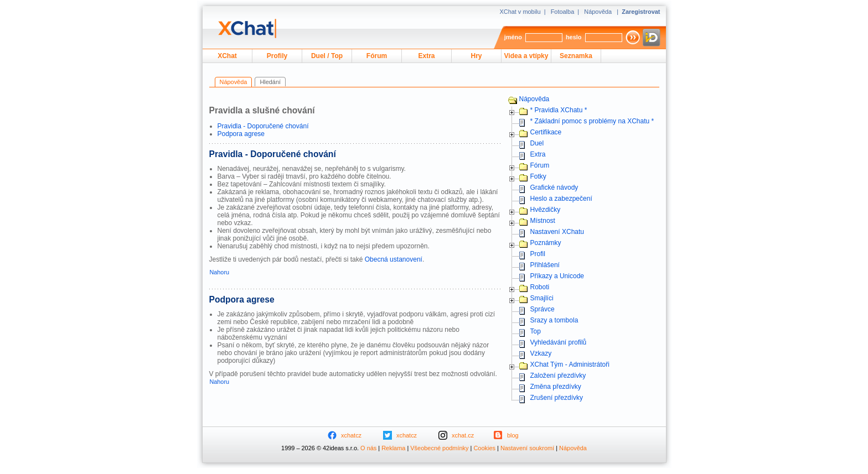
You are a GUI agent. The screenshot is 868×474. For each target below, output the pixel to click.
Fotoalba (563, 12)
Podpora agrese (241, 134)
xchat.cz (463, 435)
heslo (574, 37)
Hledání (270, 82)
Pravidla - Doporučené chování (263, 126)
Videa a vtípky (526, 56)
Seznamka (576, 56)
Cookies (484, 448)
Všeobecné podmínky (439, 448)
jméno (513, 37)
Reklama (393, 448)
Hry (476, 56)
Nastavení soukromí (527, 448)
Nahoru (220, 272)
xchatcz (351, 435)
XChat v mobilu (520, 12)
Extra (426, 56)
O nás (368, 448)
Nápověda (598, 12)
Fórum (377, 56)
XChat (227, 56)
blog (513, 435)
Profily (277, 56)
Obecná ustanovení (394, 259)
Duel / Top (327, 56)
